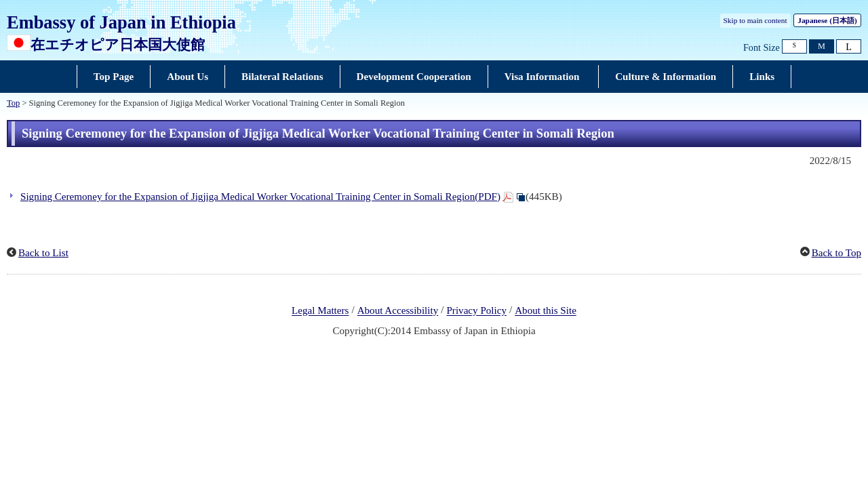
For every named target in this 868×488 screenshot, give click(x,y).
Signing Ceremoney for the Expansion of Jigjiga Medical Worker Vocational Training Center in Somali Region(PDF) (260, 197)
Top (13, 103)
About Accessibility (398, 311)
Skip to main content (755, 20)
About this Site (546, 311)
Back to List (43, 253)
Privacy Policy (476, 311)
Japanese (827, 20)
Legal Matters (320, 311)
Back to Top (836, 253)
